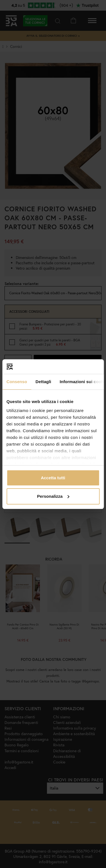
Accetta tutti (53, 478)
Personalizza (53, 496)
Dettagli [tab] (43, 382)
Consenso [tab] (17, 382)
